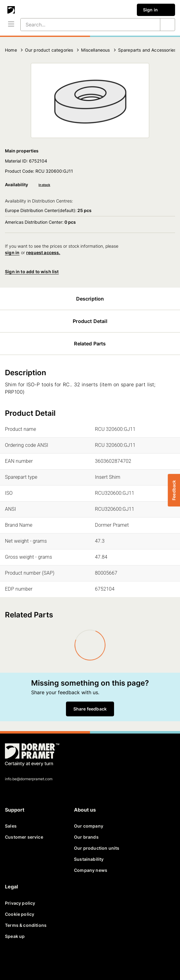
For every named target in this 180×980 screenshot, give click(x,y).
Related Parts (90, 344)
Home (11, 50)
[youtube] (57, 959)
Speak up (15, 936)
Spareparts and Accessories (147, 50)
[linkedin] (42, 959)
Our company (89, 826)
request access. (43, 252)
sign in (12, 252)
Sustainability (89, 859)
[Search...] (83, 25)
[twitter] (27, 959)
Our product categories (49, 50)
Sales (11, 826)
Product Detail (90, 321)
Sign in (156, 10)
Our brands (86, 837)
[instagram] (72, 959)
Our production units (97, 848)
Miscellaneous (95, 50)
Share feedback (90, 709)
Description (90, 299)
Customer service (24, 837)
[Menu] (11, 25)
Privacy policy (20, 903)
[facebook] (12, 959)
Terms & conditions (26, 925)
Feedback (174, 490)
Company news (91, 870)
